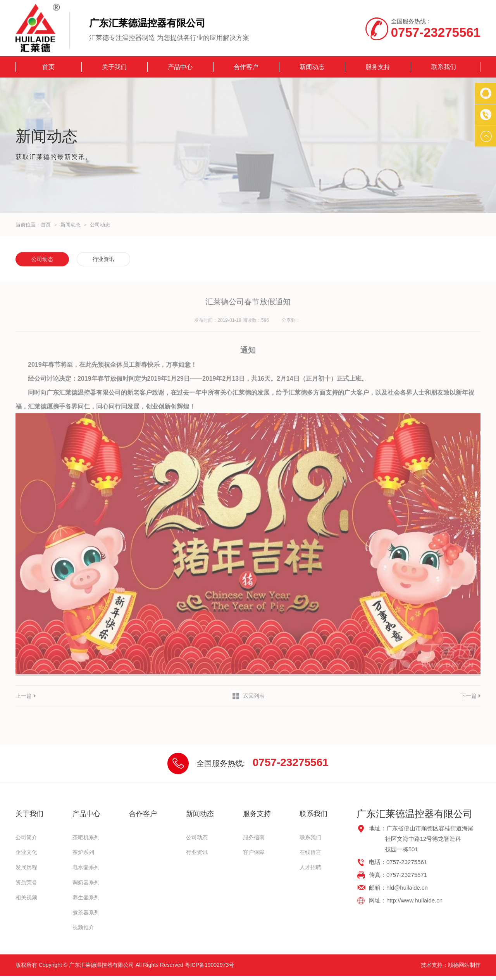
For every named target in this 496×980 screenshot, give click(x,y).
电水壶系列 (86, 867)
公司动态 (100, 225)
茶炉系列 (83, 852)
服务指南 (254, 837)
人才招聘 (310, 867)
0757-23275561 (291, 762)
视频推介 (83, 927)
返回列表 (254, 696)
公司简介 (26, 837)
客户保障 (254, 852)
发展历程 (26, 867)
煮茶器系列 (86, 913)
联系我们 (444, 67)
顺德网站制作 (464, 965)
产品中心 (180, 67)
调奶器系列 (86, 882)
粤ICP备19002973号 (210, 965)
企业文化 (26, 852)
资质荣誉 (26, 882)
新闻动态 (312, 67)
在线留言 (310, 852)
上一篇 (24, 696)
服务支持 (378, 67)
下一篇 (468, 696)
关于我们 (114, 67)
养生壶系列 (86, 897)
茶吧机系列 (86, 837)
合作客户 (246, 67)
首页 (48, 67)
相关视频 (26, 897)
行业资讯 (103, 260)
